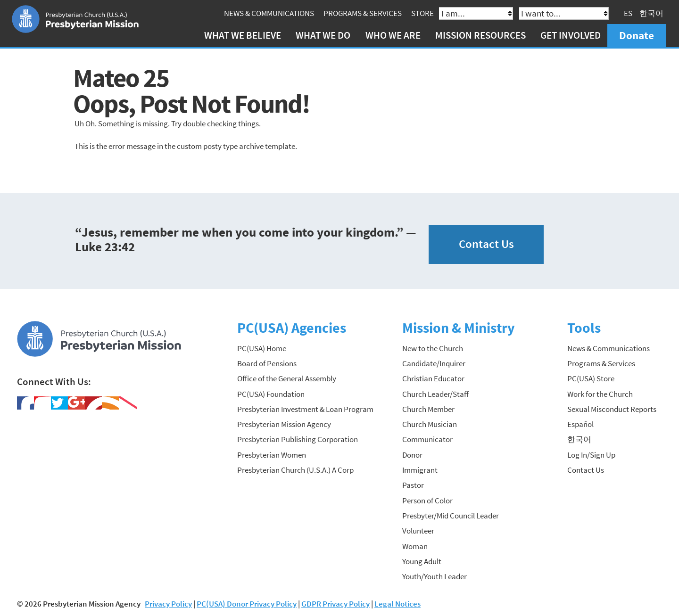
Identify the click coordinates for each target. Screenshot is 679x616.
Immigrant (420, 470)
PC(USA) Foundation (271, 394)
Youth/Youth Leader (435, 576)
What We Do (323, 35)
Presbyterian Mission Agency (284, 424)
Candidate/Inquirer (434, 363)
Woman (415, 546)
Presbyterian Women (272, 455)
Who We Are (393, 35)
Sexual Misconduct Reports (612, 409)
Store (422, 13)
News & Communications (269, 13)
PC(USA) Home (262, 348)
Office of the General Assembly (287, 378)
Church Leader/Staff (435, 394)
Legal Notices (397, 604)
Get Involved (571, 35)
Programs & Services (363, 13)
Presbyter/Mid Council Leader (451, 516)
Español (580, 424)
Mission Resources (480, 35)
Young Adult (422, 561)
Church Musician (430, 424)
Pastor (413, 485)
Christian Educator (433, 378)
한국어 (651, 13)
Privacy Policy (168, 604)
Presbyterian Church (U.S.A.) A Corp (295, 470)
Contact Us (486, 244)
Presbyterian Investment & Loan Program (305, 409)
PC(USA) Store (591, 378)
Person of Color (427, 501)
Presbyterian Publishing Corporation (298, 439)
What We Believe (243, 35)
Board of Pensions (267, 363)
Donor (412, 455)
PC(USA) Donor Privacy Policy (247, 604)
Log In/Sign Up (591, 455)
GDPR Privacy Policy (335, 604)
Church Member (428, 409)
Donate (637, 35)
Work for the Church (600, 394)
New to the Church (433, 348)
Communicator (427, 439)
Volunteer (418, 531)
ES (628, 13)
